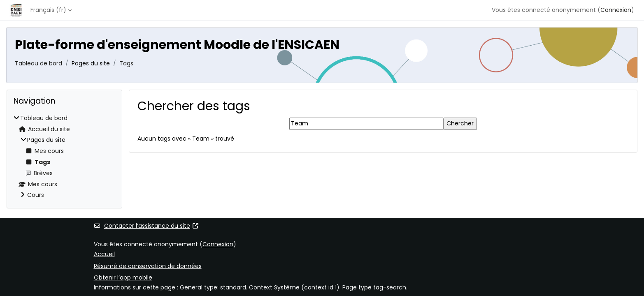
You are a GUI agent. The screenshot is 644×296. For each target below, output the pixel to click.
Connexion (616, 10)
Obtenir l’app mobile (123, 277)
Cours (36, 195)
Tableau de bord (38, 63)
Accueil (104, 254)
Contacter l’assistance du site (146, 226)
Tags (126, 63)
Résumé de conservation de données (148, 266)
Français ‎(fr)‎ (48, 10)
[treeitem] (64, 157)
